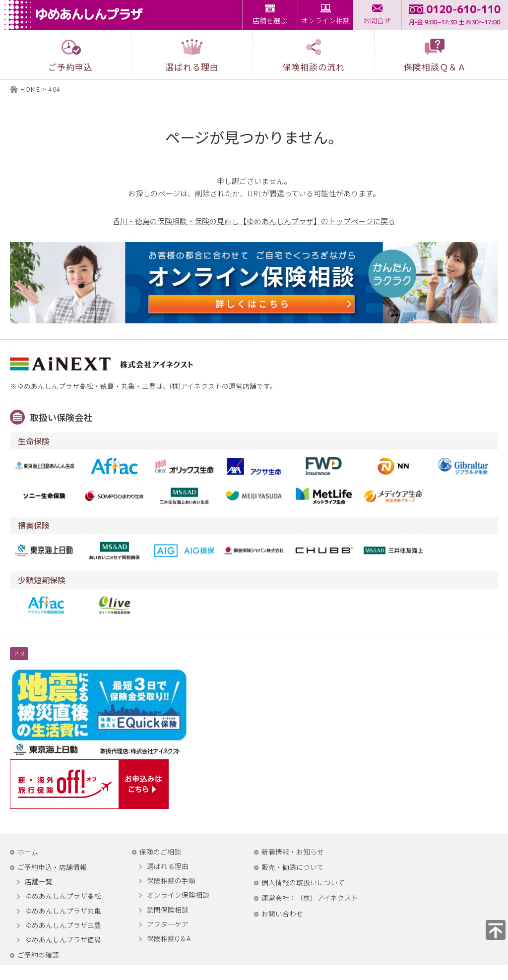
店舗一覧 (39, 882)
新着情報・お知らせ (293, 852)
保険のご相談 (160, 852)
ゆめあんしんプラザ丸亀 (63, 911)
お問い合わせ (282, 914)
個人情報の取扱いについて (303, 882)
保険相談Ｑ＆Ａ (435, 55)
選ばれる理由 (168, 866)
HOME (30, 89)
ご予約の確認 (38, 955)
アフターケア (168, 924)
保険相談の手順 (171, 881)
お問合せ (377, 20)
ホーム (28, 852)
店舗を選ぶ (270, 20)
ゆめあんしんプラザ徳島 (63, 940)
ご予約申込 (70, 55)
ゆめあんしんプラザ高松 (63, 896)
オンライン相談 (325, 20)
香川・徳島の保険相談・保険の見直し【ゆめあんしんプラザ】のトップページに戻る (254, 221)
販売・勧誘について (293, 867)
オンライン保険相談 (178, 895)
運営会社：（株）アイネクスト (310, 898)
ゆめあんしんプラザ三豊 (63, 925)
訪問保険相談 (168, 910)
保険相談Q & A (169, 939)
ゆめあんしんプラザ (76, 15)
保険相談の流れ (314, 55)
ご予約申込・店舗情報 (52, 867)
